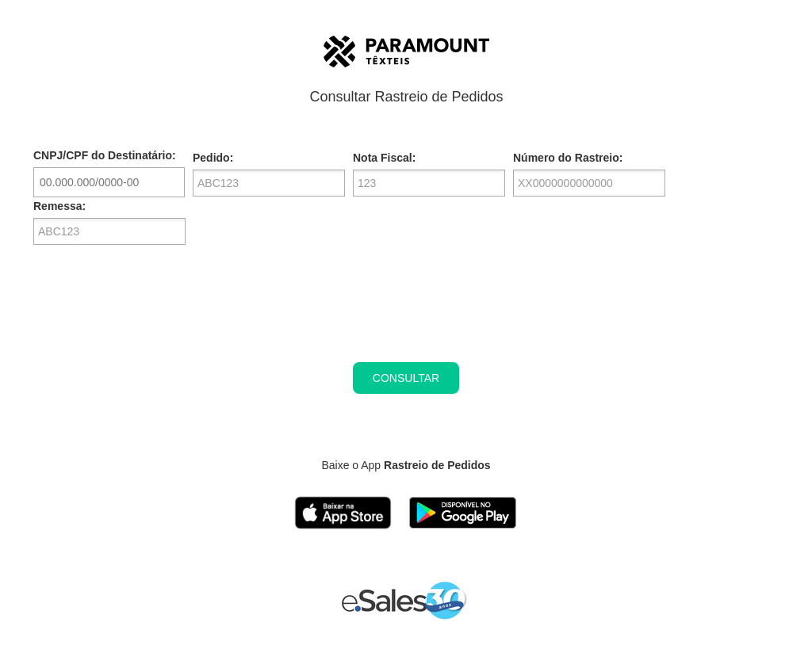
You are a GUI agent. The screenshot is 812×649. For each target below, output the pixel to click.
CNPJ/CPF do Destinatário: (105, 155)
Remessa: (59, 206)
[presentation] (406, 315)
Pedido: (213, 158)
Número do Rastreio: (568, 158)
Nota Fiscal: (384, 158)
